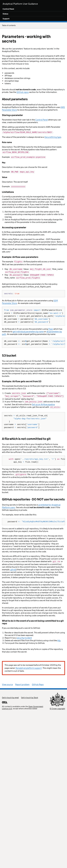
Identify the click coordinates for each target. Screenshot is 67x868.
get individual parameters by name (28, 330)
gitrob (13, 567)
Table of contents (33, 26)
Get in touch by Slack (30, 695)
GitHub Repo (38, 682)
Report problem (22, 682)
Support (6, 19)
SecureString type (53, 137)
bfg (59, 638)
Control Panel (8, 9)
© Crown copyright (57, 706)
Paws (51, 328)
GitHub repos (23, 92)
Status (5, 14)
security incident (24, 636)
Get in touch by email (10, 695)
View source (7, 682)
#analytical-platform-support (29, 666)
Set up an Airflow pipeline (43, 403)
